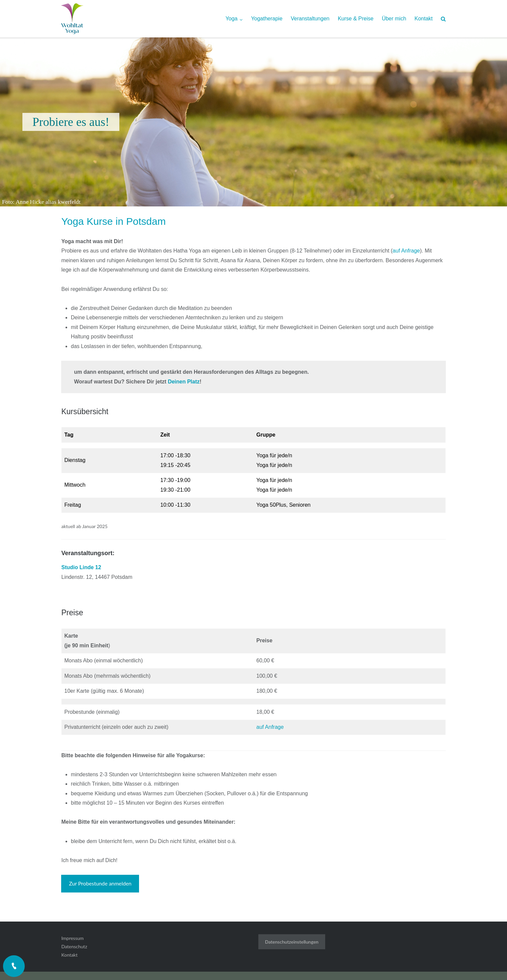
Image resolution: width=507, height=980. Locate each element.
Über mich (394, 19)
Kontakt (423, 19)
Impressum (72, 938)
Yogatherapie (267, 19)
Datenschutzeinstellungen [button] (292, 942)
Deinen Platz (184, 382)
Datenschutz (74, 946)
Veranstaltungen (310, 19)
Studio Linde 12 (81, 567)
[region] (253, 122)
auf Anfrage (406, 251)
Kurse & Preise (356, 19)
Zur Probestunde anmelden (100, 883)
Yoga (232, 19)
